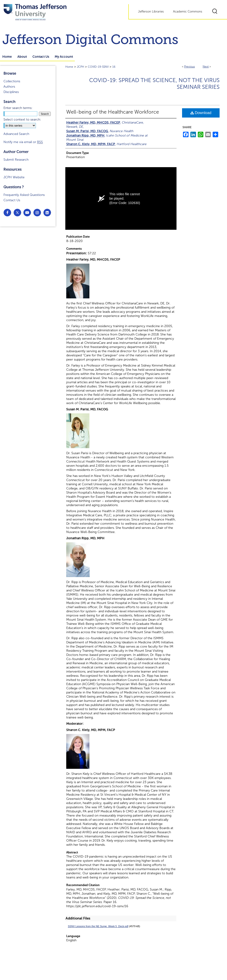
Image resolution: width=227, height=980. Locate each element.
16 (114, 67)
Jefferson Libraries (151, 12)
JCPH (80, 67)
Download (201, 113)
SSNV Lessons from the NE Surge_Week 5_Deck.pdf (98, 926)
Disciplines (11, 92)
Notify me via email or (23, 142)
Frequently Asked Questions (24, 195)
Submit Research (16, 160)
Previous (189, 67)
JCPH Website (14, 177)
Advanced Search (16, 134)
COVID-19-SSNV (98, 67)
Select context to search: (22, 120)
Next (206, 67)
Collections (12, 81)
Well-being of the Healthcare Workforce (113, 112)
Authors (9, 87)
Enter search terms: (18, 108)
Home (69, 67)
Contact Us (12, 200)
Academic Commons (188, 12)
